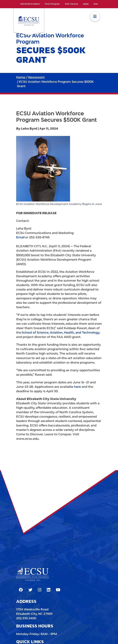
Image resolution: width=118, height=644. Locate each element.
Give (96, 4)
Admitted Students (30, 4)
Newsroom (36, 77)
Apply (86, 4)
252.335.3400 (26, 618)
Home (21, 77)
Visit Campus (71, 4)
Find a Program (52, 4)
